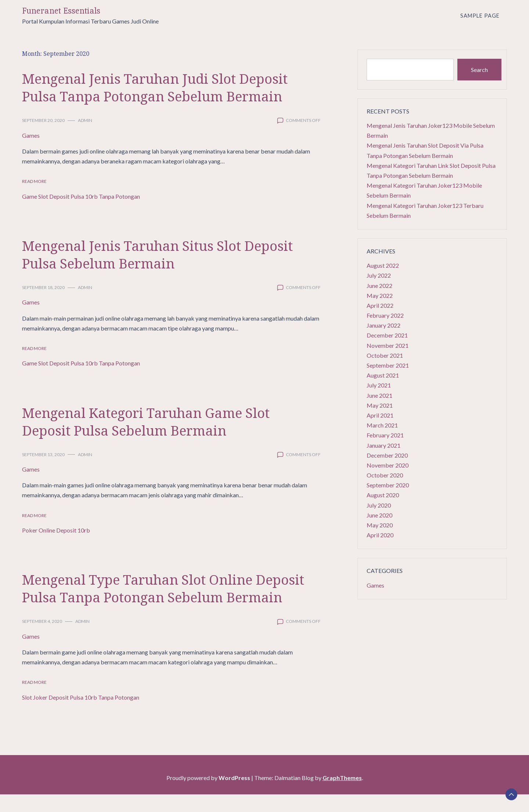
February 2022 (385, 315)
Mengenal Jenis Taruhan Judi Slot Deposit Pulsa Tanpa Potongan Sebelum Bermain (166, 87)
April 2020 (380, 535)
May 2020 (380, 525)
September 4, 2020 (42, 639)
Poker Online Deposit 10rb (56, 530)
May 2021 (380, 405)
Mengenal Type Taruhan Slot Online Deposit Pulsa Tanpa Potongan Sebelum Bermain (159, 597)
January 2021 (384, 445)
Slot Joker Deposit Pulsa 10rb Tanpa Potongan (81, 715)
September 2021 (388, 365)
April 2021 (380, 415)
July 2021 (379, 385)
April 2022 (380, 305)
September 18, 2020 (43, 287)
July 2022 (379, 275)
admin (85, 120)
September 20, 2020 (43, 120)
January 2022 (384, 325)
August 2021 (383, 375)
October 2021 (385, 355)
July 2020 (379, 505)
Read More (34, 181)
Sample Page (480, 16)
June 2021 (379, 395)
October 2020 (385, 475)
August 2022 (383, 265)
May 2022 (380, 295)
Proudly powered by (209, 795)
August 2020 (383, 495)
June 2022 (379, 286)
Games (31, 135)
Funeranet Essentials (61, 11)
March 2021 (382, 425)
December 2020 (387, 455)
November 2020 (388, 465)
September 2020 (388, 485)
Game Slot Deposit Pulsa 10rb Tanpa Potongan (81, 196)
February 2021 (385, 435)
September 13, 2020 (43, 454)
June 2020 (379, 515)
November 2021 (388, 345)
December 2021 (387, 335)
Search (479, 70)
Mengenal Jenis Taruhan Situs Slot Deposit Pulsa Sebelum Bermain (169, 254)
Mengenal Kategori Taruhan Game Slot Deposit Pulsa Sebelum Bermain (157, 421)
